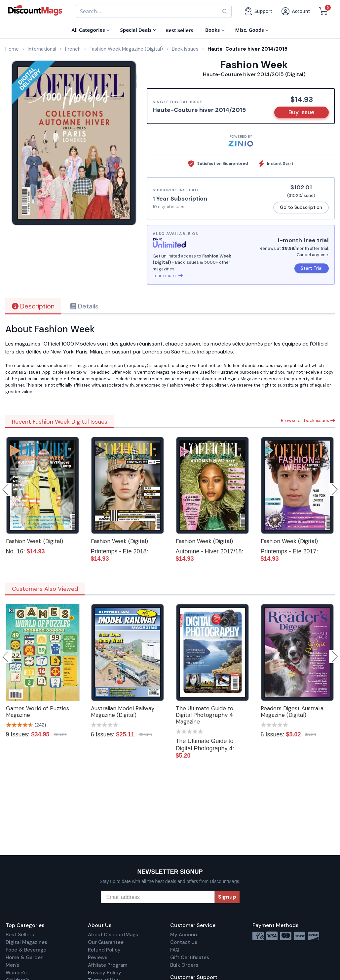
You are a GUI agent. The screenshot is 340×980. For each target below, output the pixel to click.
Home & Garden (25, 957)
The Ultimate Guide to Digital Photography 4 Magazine (205, 715)
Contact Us (184, 942)
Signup (227, 897)
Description (33, 306)
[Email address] (158, 897)
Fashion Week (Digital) (35, 541)
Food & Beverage (26, 950)
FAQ (175, 950)
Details (84, 306)
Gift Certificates (190, 957)
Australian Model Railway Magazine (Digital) (123, 712)
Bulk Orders (184, 965)
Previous (6, 490)
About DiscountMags (113, 935)
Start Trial (312, 268)
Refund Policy (104, 950)
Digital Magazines (26, 942)
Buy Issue (302, 112)
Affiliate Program (108, 965)
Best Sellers (20, 935)
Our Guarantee (106, 942)
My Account (185, 935)
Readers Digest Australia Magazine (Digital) (292, 712)
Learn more (168, 276)
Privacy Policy (105, 973)
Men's (12, 965)
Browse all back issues (308, 420)
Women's (16, 973)
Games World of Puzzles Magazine (38, 712)
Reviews (98, 957)
